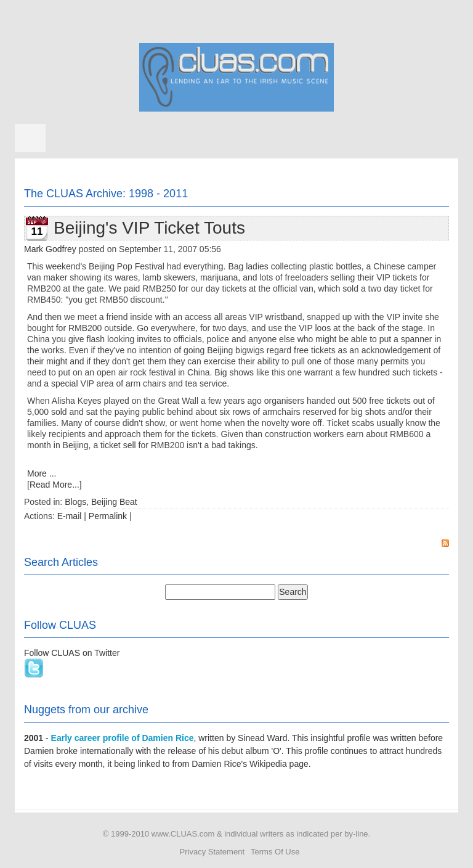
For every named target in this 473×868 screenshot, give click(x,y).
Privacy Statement (212, 852)
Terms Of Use (275, 852)
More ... (42, 473)
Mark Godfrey (50, 249)
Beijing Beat (114, 502)
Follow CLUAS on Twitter (72, 653)
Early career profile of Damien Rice (123, 738)
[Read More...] (55, 485)
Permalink (108, 516)
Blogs (75, 502)
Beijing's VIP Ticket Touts (149, 228)
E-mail (70, 516)
